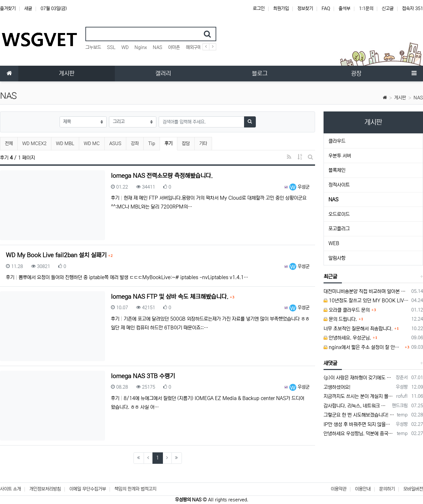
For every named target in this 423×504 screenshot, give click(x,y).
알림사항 (337, 258)
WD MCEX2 (34, 143)
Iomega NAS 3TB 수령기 (143, 376)
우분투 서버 (340, 156)
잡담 (186, 143)
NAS (158, 47)
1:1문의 (366, 8)
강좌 (135, 143)
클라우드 (337, 141)
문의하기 (387, 489)
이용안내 (363, 489)
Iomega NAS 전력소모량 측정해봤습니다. (162, 176)
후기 (171, 143)
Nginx (141, 47)
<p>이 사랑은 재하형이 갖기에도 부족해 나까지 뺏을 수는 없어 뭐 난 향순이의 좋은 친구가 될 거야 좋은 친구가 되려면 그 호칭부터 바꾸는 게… (359, 378)
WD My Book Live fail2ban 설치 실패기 (57, 255)
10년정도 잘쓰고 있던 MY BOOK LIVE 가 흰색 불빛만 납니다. (366, 301)
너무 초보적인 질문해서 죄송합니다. (358, 329)
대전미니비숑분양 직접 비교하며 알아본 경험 (366, 291)
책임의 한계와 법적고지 (135, 489)
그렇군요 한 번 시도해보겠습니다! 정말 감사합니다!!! (359, 415)
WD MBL (65, 143)
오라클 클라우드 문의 (347, 310)
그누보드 (93, 47)
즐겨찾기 (8, 8)
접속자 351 (413, 8)
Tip (152, 143)
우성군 (299, 187)
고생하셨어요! (337, 387)
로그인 (259, 8)
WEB (334, 243)
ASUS (115, 143)
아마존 (174, 47)
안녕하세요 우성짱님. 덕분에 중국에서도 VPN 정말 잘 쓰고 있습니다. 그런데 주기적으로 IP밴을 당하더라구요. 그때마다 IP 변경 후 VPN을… (359, 434)
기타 (203, 143)
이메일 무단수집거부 (88, 489)
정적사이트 (339, 185)
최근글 (330, 277)
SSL (111, 47)
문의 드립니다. (340, 319)
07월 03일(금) (54, 8)
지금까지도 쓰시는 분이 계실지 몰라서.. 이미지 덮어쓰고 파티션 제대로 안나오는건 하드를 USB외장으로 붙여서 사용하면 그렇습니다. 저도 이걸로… (359, 396)
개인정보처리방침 (45, 489)
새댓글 (330, 363)
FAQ (326, 8)
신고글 (388, 8)
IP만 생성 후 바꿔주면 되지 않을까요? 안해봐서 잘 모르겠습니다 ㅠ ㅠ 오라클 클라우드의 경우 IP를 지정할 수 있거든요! (359, 424)
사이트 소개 (10, 489)
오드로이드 (339, 214)
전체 (9, 143)
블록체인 (337, 170)
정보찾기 (305, 8)
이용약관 (339, 489)
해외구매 (194, 47)
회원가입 (281, 8)
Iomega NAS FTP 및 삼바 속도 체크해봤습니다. (170, 297)
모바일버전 (413, 489)
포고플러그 (339, 229)
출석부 (344, 8)
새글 (28, 8)
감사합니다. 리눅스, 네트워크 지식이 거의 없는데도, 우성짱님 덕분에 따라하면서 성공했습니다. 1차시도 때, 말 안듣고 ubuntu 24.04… (357, 406)
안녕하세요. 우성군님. (347, 338)
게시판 (400, 98)
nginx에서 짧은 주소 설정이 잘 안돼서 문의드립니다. (363, 347)
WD (125, 47)
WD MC (92, 143)
